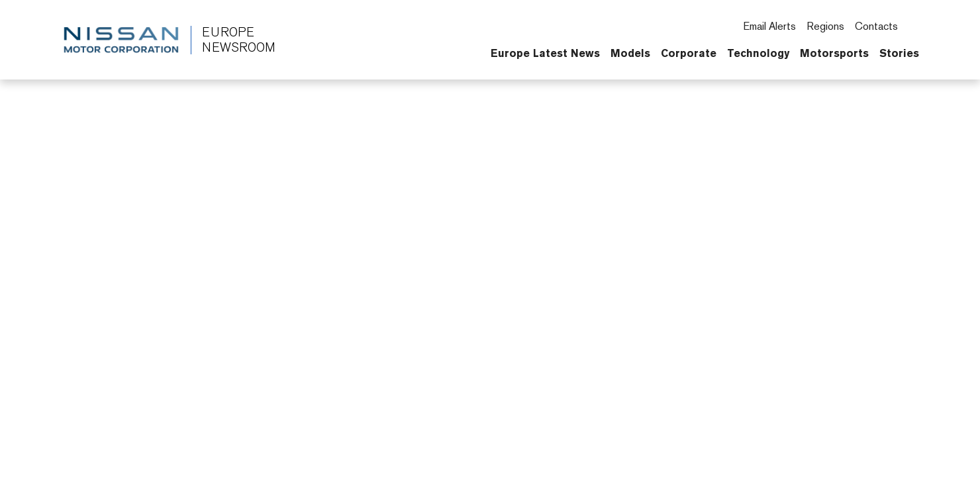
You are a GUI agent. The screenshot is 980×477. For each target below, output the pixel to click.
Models (630, 53)
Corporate (689, 53)
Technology (758, 53)
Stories (899, 53)
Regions (825, 26)
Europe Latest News (545, 53)
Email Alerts (769, 26)
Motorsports (834, 53)
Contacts (876, 26)
